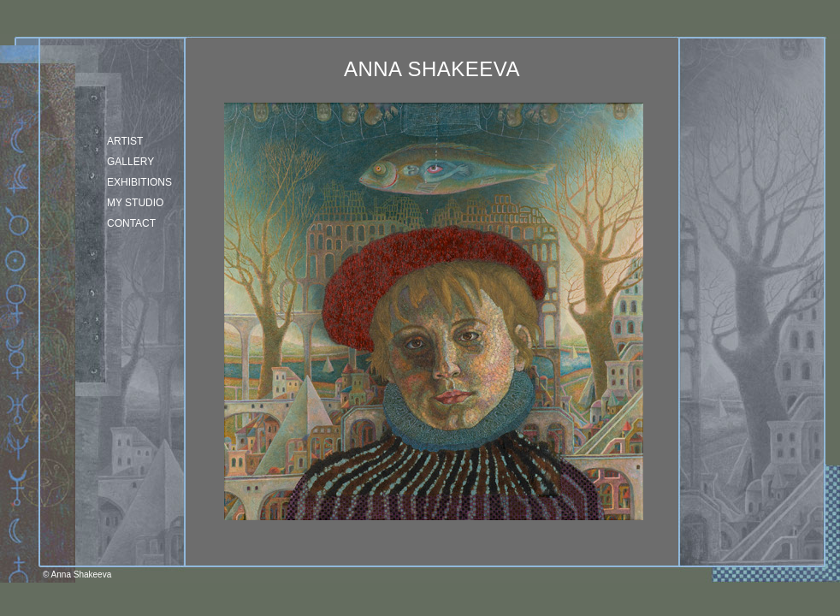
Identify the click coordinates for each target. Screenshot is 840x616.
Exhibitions (139, 182)
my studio (135, 203)
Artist (125, 141)
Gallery (130, 162)
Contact (131, 223)
